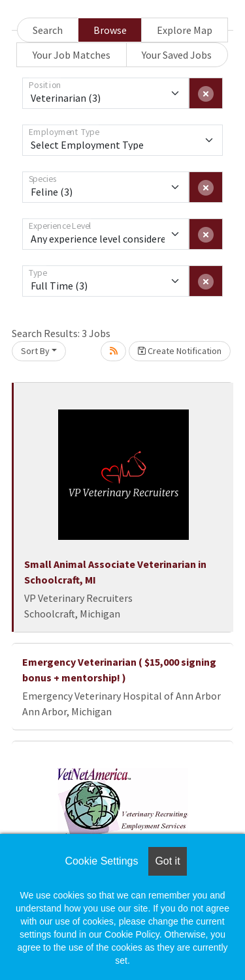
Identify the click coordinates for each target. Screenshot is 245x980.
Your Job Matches (72, 55)
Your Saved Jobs (177, 55)
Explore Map (185, 30)
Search (48, 30)
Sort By (35, 351)
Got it (167, 861)
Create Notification (180, 351)
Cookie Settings (101, 861)
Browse (110, 30)
